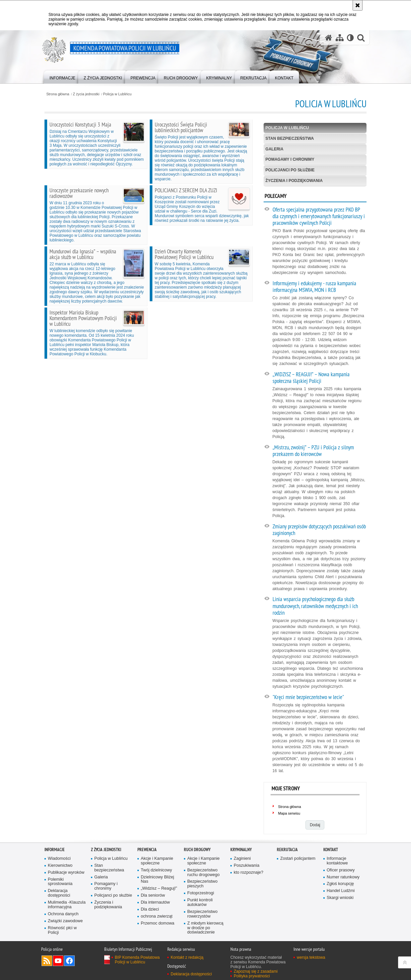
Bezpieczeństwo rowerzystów (202, 914)
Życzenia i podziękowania (294, 181)
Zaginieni (242, 859)
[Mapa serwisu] (340, 38)
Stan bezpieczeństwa (290, 138)
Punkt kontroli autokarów (200, 902)
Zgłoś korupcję (340, 884)
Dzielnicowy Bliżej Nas (157, 880)
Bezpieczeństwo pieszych (202, 884)
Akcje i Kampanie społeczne (157, 861)
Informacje (55, 850)
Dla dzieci (150, 909)
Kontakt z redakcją (187, 957)
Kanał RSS (47, 961)
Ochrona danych (63, 914)
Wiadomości (59, 859)
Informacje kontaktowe (337, 861)
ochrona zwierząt (157, 916)
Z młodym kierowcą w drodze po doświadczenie (205, 928)
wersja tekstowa (311, 957)
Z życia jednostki (86, 94)
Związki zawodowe (65, 921)
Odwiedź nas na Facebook (69, 961)
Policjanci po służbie (290, 170)
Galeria (275, 149)
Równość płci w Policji (62, 930)
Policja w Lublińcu (117, 94)
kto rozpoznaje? (248, 873)
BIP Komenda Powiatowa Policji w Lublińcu (137, 960)
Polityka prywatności (252, 976)
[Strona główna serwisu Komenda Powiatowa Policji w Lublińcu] (329, 38)
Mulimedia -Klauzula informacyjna (67, 905)
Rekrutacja (287, 850)
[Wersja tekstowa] (350, 38)
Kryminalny (241, 850)
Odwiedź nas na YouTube (58, 961)
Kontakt (331, 850)
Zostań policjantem (298, 859)
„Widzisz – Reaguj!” (159, 889)
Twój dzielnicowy (156, 870)
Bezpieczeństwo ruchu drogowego (204, 873)
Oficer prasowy (341, 870)
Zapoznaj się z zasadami (256, 971)
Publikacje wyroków (66, 873)
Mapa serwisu (289, 813)
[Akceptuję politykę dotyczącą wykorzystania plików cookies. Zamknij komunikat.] (358, 5)
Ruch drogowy (197, 850)
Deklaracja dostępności (59, 893)
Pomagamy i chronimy (290, 159)
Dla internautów (155, 902)
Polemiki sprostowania (60, 882)
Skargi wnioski (340, 898)
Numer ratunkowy (343, 877)
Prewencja (147, 850)
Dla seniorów (153, 895)
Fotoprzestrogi (201, 893)
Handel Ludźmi (341, 891)
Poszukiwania (247, 866)
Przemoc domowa (158, 923)
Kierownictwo (60, 866)
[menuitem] (62, 77)
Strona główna (58, 94)
